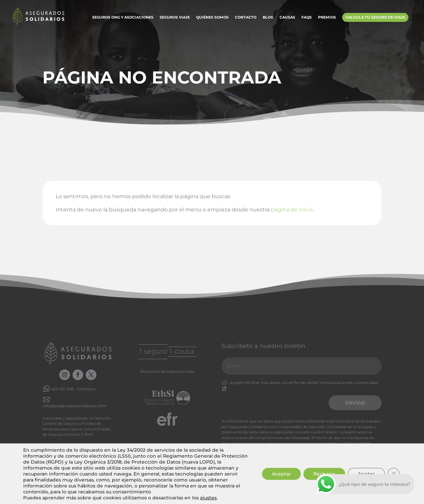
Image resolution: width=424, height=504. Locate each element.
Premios (327, 18)
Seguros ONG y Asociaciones (123, 18)
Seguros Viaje (175, 18)
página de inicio (292, 210)
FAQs (307, 18)
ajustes (208, 498)
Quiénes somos (212, 18)
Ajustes (366, 474)
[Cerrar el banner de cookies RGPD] (394, 474)
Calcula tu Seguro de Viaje (375, 17)
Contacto (246, 18)
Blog (268, 18)
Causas (287, 18)
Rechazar (324, 474)
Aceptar (281, 474)
